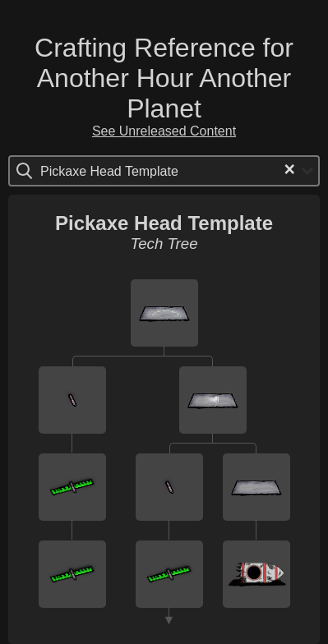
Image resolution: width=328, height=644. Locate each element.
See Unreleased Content (164, 131)
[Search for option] (110, 171)
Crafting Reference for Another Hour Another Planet (164, 78)
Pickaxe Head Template (164, 223)
